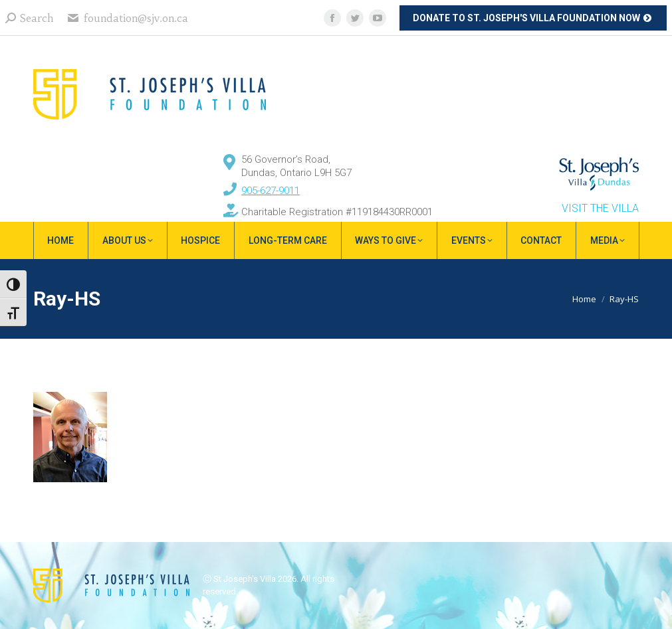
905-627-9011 (271, 191)
